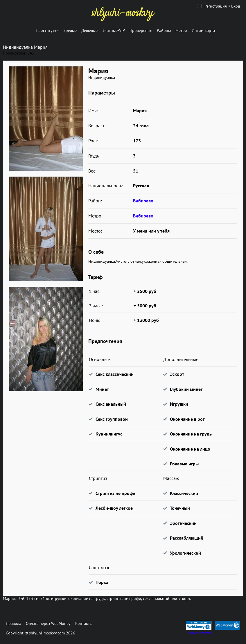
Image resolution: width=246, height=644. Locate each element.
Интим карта (203, 30)
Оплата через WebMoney (48, 623)
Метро (181, 30)
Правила (14, 623)
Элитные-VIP (114, 30)
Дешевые (89, 30)
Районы (164, 30)
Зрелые (70, 30)
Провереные (141, 30)
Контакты (84, 623)
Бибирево (143, 201)
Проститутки (47, 30)
